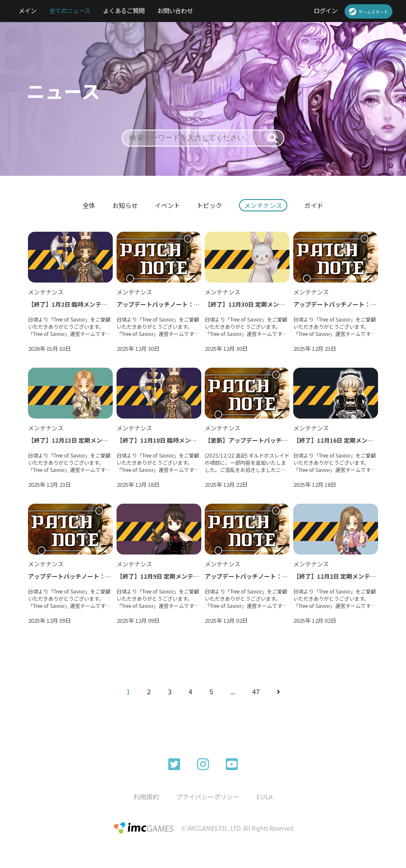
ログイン (325, 10)
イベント (167, 205)
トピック (210, 205)
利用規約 (146, 797)
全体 (89, 205)
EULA (264, 797)
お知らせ (125, 205)
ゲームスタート (368, 11)
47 (256, 691)
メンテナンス (264, 205)
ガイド (314, 205)
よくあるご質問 (124, 10)
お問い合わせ (175, 10)
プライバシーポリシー (208, 797)
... (233, 691)
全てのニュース (70, 10)
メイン (28, 10)
